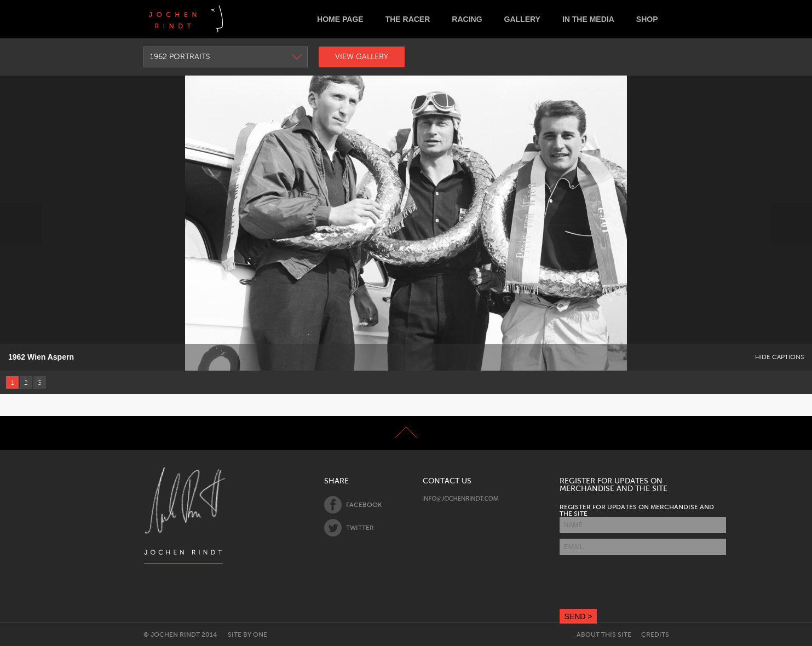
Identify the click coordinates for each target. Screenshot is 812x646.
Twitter (349, 528)
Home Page (340, 19)
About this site (604, 635)
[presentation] (643, 582)
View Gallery (362, 57)
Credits (655, 635)
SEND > (578, 616)
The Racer (408, 19)
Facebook (353, 505)
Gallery (522, 19)
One (260, 635)
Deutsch (240, 19)
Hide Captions (779, 357)
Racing (467, 19)
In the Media (588, 19)
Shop (647, 19)
